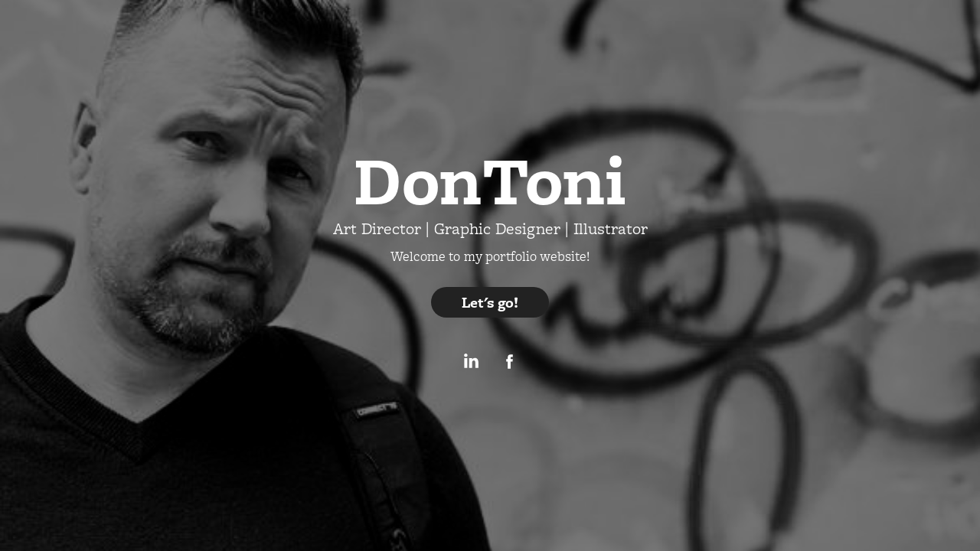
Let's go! (490, 302)
